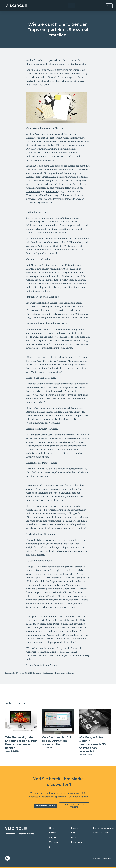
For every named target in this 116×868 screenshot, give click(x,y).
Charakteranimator (36, 188)
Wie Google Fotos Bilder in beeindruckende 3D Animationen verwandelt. (92, 744)
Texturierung (53, 192)
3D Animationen (48, 673)
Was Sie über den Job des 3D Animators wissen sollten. (57, 741)
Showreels (81, 81)
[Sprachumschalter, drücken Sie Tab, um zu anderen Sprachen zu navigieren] (109, 6)
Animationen (33, 156)
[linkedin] (7, 858)
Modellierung (33, 192)
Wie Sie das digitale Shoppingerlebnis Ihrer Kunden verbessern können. (21, 743)
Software (72, 446)
